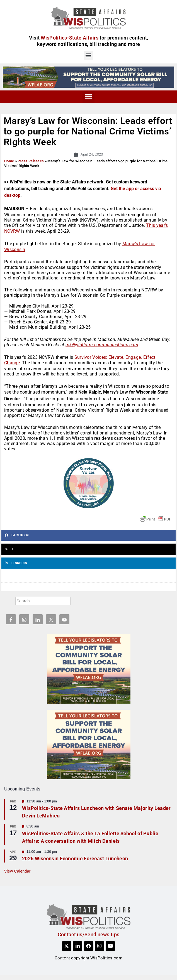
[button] (88, 55)
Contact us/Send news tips (89, 934)
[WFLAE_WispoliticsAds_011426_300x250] (89, 669)
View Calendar (17, 871)
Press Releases (31, 161)
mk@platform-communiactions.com (102, 345)
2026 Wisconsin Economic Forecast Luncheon (75, 859)
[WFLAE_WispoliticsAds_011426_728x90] (88, 77)
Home (9, 161)
